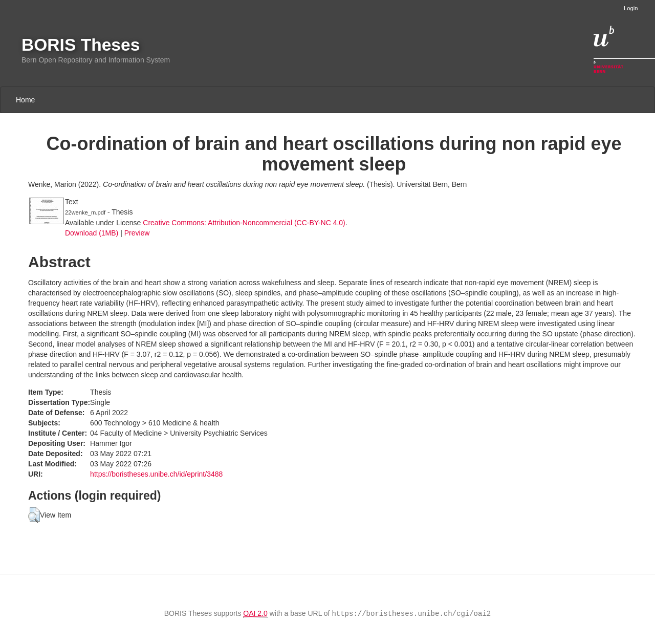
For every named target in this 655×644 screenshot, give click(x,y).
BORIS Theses (81, 45)
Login (631, 8)
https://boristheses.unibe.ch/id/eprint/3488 (156, 474)
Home (25, 100)
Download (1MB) (92, 233)
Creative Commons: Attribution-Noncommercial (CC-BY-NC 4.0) (244, 223)
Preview (137, 233)
